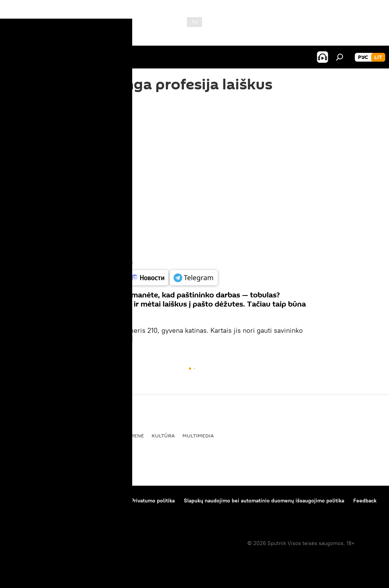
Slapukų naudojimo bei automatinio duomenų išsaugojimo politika (264, 501)
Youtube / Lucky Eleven (109, 262)
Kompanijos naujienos (35, 511)
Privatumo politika (153, 501)
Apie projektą (24, 501)
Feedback (365, 501)
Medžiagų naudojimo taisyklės (86, 501)
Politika (55, 435)
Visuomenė (129, 435)
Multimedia (198, 435)
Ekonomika (90, 435)
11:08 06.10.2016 (100, 116)
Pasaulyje (22, 435)
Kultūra (163, 435)
